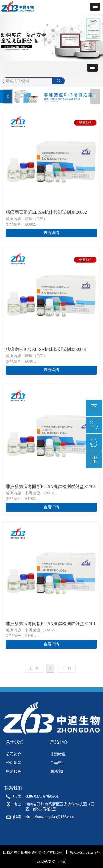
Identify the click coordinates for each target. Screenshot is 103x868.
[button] (95, 7)
